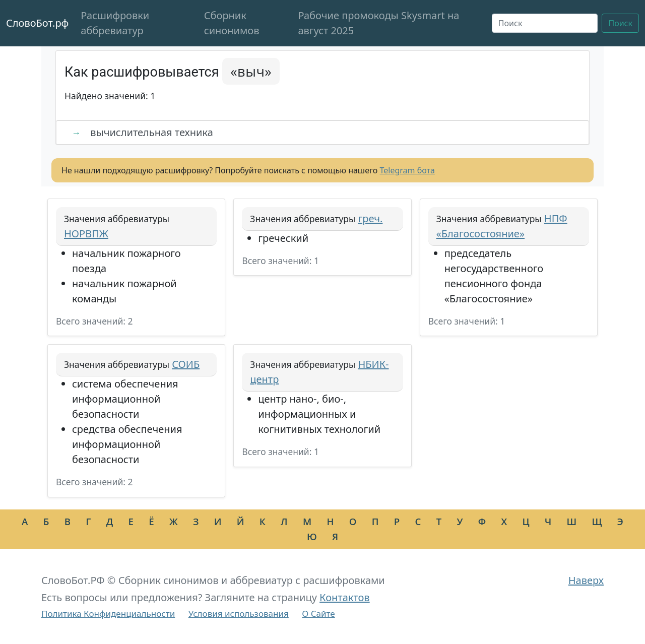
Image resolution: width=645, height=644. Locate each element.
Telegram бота (407, 170)
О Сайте (318, 614)
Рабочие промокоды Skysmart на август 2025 (378, 23)
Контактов (345, 597)
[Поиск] (545, 23)
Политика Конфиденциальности (108, 614)
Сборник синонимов (232, 23)
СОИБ (186, 364)
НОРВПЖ (86, 234)
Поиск (620, 23)
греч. (370, 218)
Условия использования (239, 614)
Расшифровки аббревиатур (115, 23)
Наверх (586, 580)
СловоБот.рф (37, 23)
